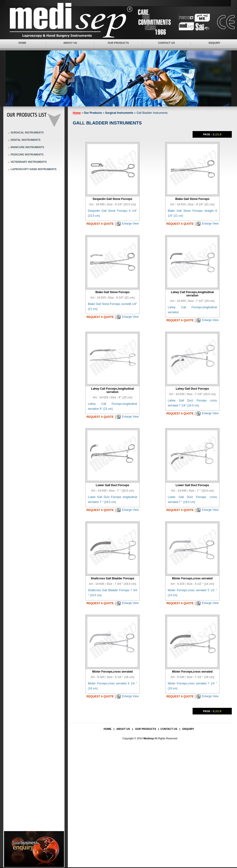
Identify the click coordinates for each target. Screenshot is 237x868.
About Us (70, 43)
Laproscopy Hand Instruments (34, 169)
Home (22, 43)
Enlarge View (130, 224)
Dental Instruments (26, 140)
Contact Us (166, 43)
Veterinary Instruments (29, 162)
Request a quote (100, 224)
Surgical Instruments (27, 132)
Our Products (118, 43)
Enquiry (215, 43)
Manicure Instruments (27, 147)
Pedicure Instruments (27, 154)
